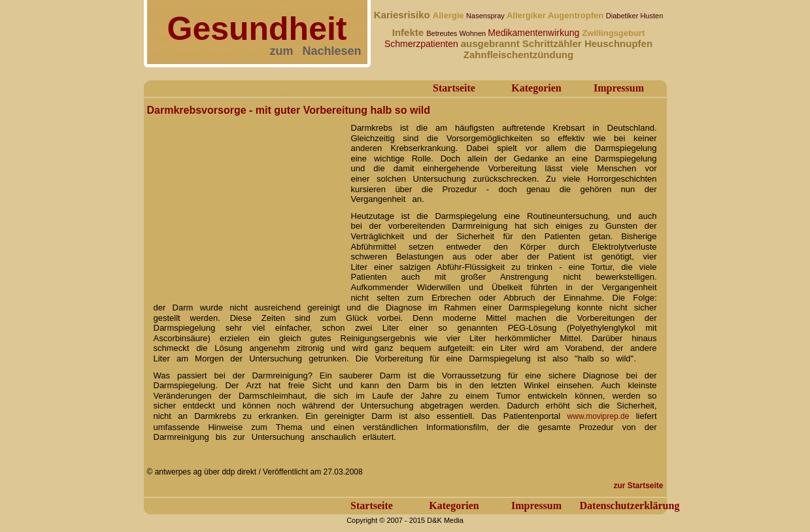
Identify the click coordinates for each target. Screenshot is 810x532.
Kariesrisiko (403, 15)
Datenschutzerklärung (630, 506)
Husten (651, 16)
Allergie (449, 15)
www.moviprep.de (599, 416)
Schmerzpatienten (423, 44)
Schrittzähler (553, 43)
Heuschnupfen (618, 43)
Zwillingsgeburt (613, 33)
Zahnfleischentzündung (518, 55)
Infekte (410, 32)
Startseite (454, 88)
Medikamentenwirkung (535, 33)
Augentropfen (577, 15)
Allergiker (527, 15)
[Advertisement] (245, 201)
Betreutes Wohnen (457, 33)
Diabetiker (623, 16)
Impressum (619, 88)
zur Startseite (638, 486)
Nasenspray (486, 16)
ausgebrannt (492, 43)
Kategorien (536, 88)
